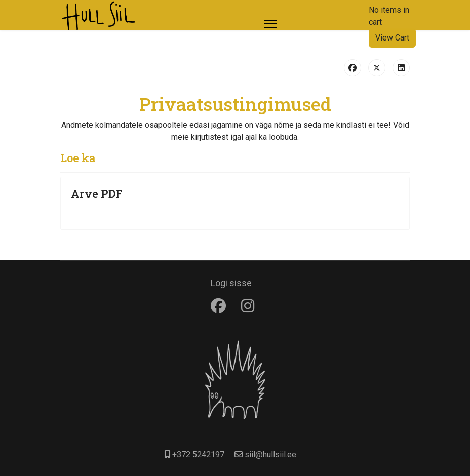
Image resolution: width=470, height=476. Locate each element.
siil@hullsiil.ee (270, 454)
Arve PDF (97, 194)
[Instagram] (250, 306)
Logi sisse (231, 283)
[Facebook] (221, 306)
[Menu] (271, 24)
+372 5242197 (198, 454)
